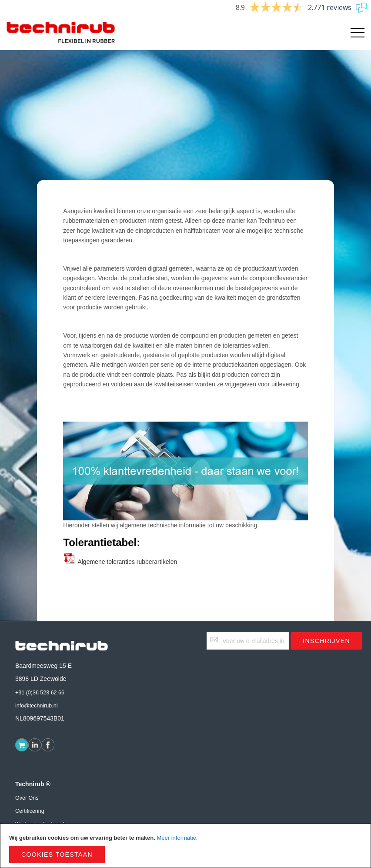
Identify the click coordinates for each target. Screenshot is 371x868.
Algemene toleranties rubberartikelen (120, 562)
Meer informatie (176, 838)
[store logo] (61, 33)
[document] (185, 846)
